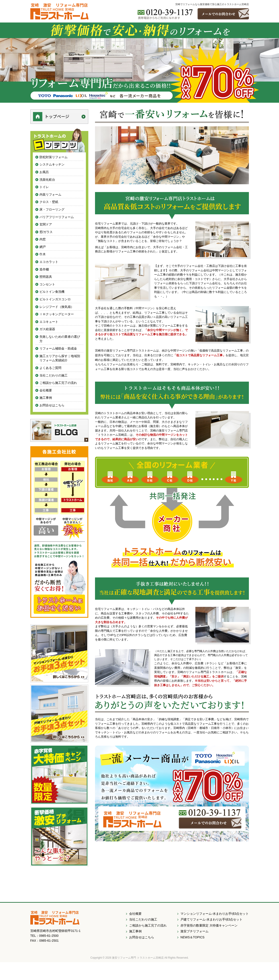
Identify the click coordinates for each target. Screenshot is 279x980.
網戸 (43, 247)
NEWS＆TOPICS (192, 937)
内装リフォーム (50, 194)
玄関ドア (46, 224)
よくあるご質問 (50, 368)
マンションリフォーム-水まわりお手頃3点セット (215, 914)
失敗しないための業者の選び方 (60, 339)
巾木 (43, 254)
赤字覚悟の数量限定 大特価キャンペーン (209, 925)
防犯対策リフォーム (54, 157)
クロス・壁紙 (49, 202)
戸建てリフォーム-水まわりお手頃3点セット (211, 919)
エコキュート (49, 322)
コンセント (47, 284)
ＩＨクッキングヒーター (57, 314)
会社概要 (46, 390)
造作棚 (44, 269)
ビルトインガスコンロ (55, 299)
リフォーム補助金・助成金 (58, 348)
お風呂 (44, 172)
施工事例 (46, 398)
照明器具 (46, 277)
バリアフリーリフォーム (57, 217)
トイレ (44, 187)
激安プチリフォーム (194, 931)
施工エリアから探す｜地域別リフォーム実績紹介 (60, 358)
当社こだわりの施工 (54, 375)
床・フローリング (52, 209)
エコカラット (49, 262)
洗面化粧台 (47, 180)
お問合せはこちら (52, 405)
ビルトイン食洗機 (52, 292)
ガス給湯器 (47, 329)
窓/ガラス (46, 232)
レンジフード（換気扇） (57, 307)
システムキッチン (52, 164)
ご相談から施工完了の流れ (58, 383)
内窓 (43, 239)
